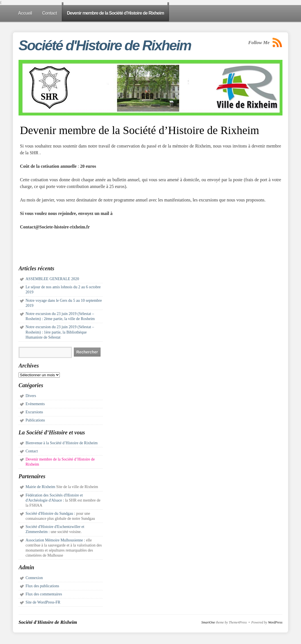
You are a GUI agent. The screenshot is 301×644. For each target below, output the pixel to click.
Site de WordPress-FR (43, 602)
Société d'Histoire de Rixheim (105, 46)
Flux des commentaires (44, 594)
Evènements (35, 404)
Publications (35, 420)
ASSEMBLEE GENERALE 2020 (52, 279)
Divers (31, 396)
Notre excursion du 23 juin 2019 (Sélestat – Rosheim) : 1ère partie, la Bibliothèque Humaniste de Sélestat (60, 332)
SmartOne (208, 622)
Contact (32, 451)
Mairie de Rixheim (40, 487)
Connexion (34, 578)
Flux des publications (42, 586)
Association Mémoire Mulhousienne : (55, 540)
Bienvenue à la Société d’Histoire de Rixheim (62, 443)
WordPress (275, 622)
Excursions (34, 412)
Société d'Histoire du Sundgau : (50, 513)
